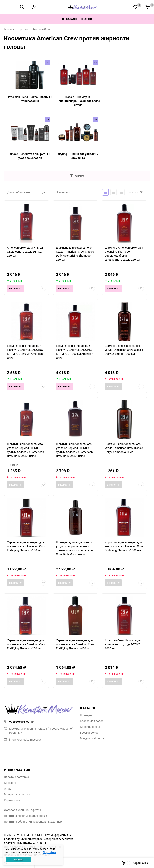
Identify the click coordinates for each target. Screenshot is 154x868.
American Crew (41, 29)
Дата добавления (19, 192)
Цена (44, 192)
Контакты (11, 783)
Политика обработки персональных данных (33, 822)
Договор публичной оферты (22, 810)
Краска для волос (92, 721)
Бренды (23, 29)
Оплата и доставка (17, 777)
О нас (8, 789)
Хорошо (19, 859)
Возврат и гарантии (17, 794)
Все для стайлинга (92, 738)
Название (64, 192)
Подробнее (49, 852)
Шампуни (86, 715)
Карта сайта (12, 800)
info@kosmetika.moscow (22, 739)
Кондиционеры (90, 727)
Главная (9, 29)
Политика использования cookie (25, 816)
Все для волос (89, 733)
